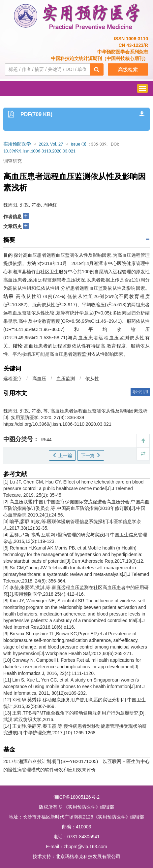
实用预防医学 (17, 144)
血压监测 (66, 379)
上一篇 (62, 455)
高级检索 (128, 69)
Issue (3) (78, 144)
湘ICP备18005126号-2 (76, 797)
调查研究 (13, 161)
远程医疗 (13, 379)
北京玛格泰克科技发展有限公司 (88, 856)
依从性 (92, 379)
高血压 (39, 379)
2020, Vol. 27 (51, 144)
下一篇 (91, 455)
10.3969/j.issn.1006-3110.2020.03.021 (39, 151)
